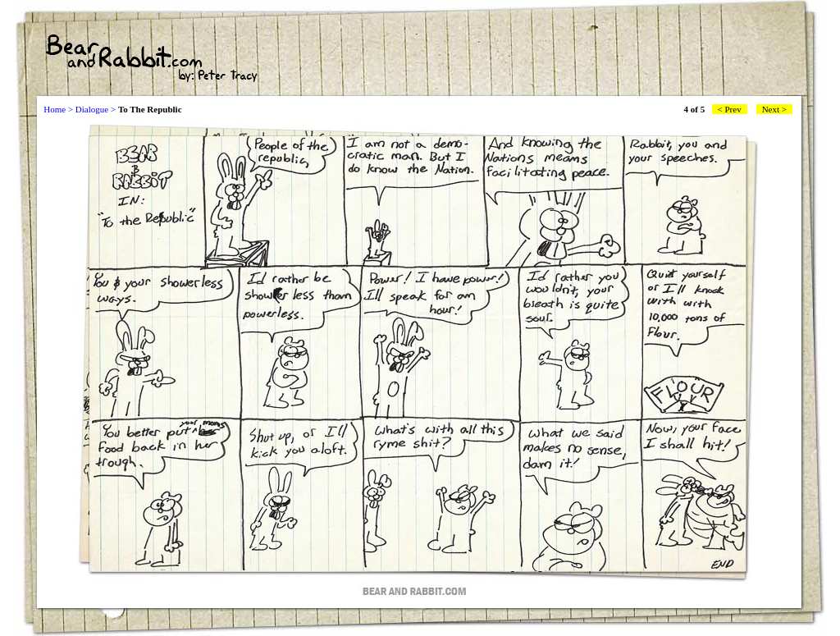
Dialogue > (96, 109)
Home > (58, 109)
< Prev (730, 109)
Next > (774, 109)
